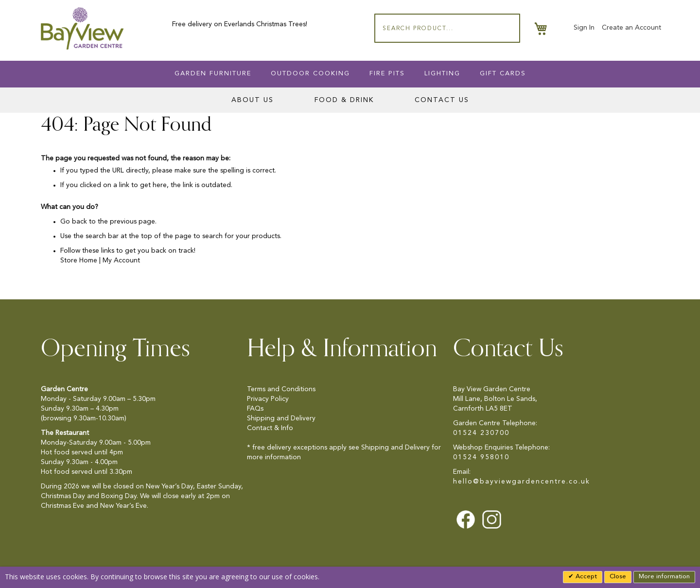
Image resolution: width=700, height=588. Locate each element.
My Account (121, 260)
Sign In (584, 28)
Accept (585, 577)
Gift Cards (503, 74)
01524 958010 (481, 457)
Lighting (442, 74)
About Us (253, 100)
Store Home (79, 260)
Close (618, 577)
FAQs (255, 409)
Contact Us (442, 100)
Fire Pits (387, 74)
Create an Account (631, 28)
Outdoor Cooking (310, 74)
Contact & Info (270, 428)
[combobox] (447, 28)
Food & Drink (344, 100)
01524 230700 (481, 433)
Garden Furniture (213, 74)
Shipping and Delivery (281, 418)
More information (664, 577)
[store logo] (82, 28)
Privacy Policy (268, 399)
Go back (74, 222)
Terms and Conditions (281, 389)
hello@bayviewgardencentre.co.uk (522, 482)
